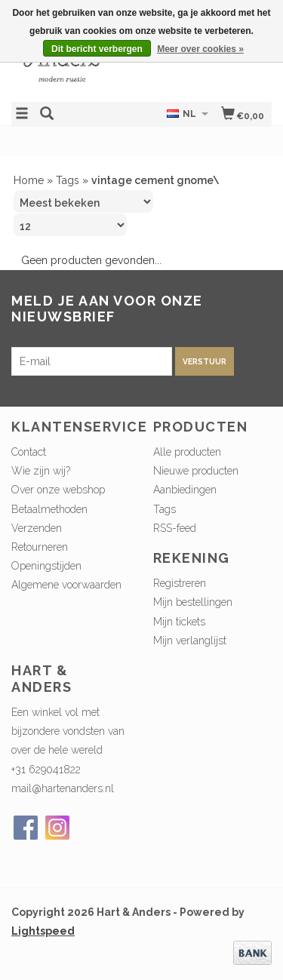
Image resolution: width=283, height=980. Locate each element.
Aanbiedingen (185, 490)
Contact (29, 452)
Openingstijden (46, 566)
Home (29, 180)
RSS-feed (175, 528)
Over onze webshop (58, 490)
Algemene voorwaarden (66, 585)
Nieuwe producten (196, 471)
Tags (68, 180)
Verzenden (37, 528)
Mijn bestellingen (193, 602)
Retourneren (40, 547)
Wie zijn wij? (41, 471)
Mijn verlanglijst (190, 641)
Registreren (180, 583)
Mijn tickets (179, 622)
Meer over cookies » (200, 49)
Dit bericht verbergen (97, 49)
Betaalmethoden (49, 509)
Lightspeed (43, 931)
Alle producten (187, 452)
